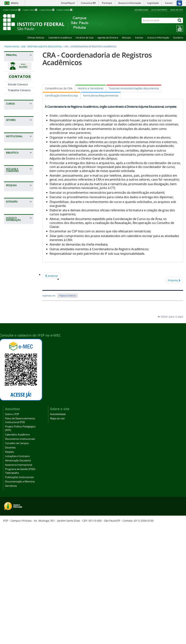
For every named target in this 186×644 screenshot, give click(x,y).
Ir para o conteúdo (12, 10)
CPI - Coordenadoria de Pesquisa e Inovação (19, 297)
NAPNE (13, 276)
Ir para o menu (30, 10)
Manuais (127, 38)
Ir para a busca (47, 10)
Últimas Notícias (36, 38)
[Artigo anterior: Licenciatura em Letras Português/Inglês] (52, 276)
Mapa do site (177, 10)
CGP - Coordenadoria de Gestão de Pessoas (19, 309)
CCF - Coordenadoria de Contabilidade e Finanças (18, 233)
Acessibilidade (141, 10)
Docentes (10, 567)
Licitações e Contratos (17, 576)
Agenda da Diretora (108, 38)
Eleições (9, 571)
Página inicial (12, 47)
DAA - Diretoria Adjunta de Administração (17, 190)
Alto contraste (159, 10)
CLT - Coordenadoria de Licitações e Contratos (20, 202)
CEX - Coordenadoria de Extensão (18, 285)
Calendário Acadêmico (60, 38)
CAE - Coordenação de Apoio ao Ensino (19, 144)
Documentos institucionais (20, 558)
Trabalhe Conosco (19, 90)
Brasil (15, 3)
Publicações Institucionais (19, 597)
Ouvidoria (178, 38)
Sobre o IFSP (12, 534)
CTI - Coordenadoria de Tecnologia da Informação (19, 267)
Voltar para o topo (170, 436)
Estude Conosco (18, 84)
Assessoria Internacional (19, 584)
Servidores (11, 605)
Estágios (13, 179)
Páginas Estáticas (67, 296)
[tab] (59, 88)
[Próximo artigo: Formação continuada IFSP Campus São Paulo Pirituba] (174, 280)
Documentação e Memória (20, 601)
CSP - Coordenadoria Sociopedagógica (18, 155)
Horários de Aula (85, 38)
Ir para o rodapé (64, 10)
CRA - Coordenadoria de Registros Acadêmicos (18, 168)
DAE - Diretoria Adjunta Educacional (42, 47)
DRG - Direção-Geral (17, 246)
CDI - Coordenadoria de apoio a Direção (20, 256)
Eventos (139, 38)
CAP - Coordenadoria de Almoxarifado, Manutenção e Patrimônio (18, 217)
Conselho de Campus (17, 563)
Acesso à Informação (158, 38)
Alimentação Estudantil (18, 580)
